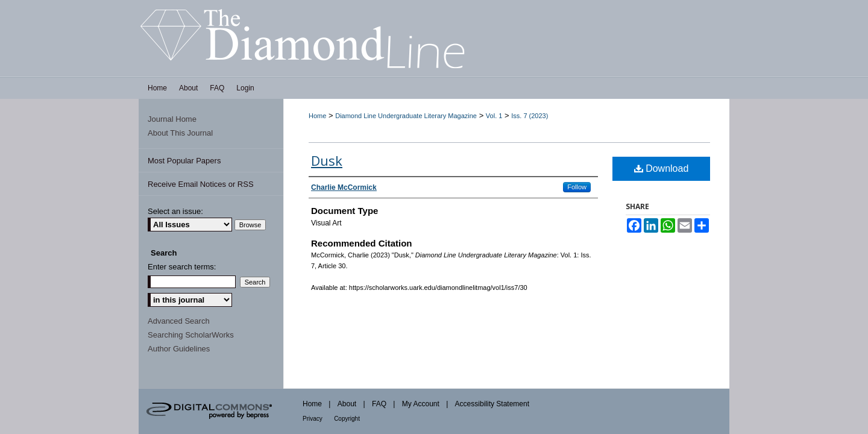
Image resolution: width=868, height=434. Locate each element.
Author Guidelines (179, 349)
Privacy (313, 419)
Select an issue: (175, 211)
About (347, 404)
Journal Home (172, 119)
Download (662, 168)
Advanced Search (179, 321)
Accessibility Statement (492, 404)
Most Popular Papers (184, 161)
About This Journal (180, 133)
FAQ (379, 404)
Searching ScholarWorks (191, 335)
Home (317, 116)
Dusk (327, 160)
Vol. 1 (494, 116)
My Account (421, 404)
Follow (577, 187)
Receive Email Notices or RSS (201, 184)
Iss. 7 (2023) (530, 116)
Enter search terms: (182, 267)
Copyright (347, 419)
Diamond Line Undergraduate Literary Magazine (406, 116)
